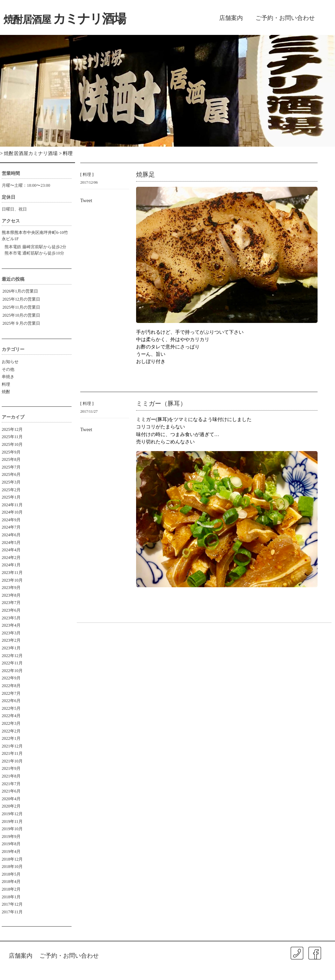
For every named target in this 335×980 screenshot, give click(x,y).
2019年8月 (11, 844)
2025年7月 (11, 467)
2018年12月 (12, 859)
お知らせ (10, 362)
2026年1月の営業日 (20, 291)
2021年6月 (11, 791)
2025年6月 (11, 474)
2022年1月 (11, 738)
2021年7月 (11, 784)
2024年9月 (11, 520)
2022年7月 (11, 693)
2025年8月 (11, 459)
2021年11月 (12, 753)
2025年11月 (12, 437)
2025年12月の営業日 (21, 299)
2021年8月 (11, 776)
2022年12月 (12, 656)
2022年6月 (11, 701)
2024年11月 (12, 505)
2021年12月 (12, 746)
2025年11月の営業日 (21, 307)
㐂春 (328, 966)
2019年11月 (12, 821)
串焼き (8, 377)
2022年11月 (12, 663)
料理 (6, 384)
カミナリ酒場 (65, 19)
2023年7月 (11, 603)
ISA (270, 971)
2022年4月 (11, 716)
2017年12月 (12, 904)
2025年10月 (12, 444)
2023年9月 (11, 588)
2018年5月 (11, 874)
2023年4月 (11, 625)
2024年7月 (11, 527)
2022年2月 (11, 731)
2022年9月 (11, 678)
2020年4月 (11, 799)
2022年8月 (11, 686)
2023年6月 (11, 610)
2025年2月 (11, 490)
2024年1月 (11, 565)
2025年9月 (11, 452)
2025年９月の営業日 (21, 323)
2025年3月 (11, 482)
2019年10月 (12, 829)
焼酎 (6, 392)
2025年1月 (11, 497)
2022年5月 (11, 708)
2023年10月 (12, 580)
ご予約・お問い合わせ (285, 18)
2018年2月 (11, 889)
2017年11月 (12, 912)
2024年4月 (11, 550)
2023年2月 (11, 640)
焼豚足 (146, 175)
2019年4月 (11, 852)
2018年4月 (11, 882)
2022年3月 (11, 723)
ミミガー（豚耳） (161, 404)
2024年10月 (12, 512)
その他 (8, 369)
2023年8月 (11, 595)
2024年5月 (11, 543)
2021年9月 (11, 768)
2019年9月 (11, 837)
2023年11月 (12, 573)
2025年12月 (12, 429)
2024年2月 (11, 558)
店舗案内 (231, 18)
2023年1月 (11, 648)
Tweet (86, 200)
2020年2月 (11, 806)
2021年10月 (12, 761)
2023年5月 (11, 618)
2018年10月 (12, 867)
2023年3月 (11, 633)
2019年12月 (12, 814)
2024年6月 (11, 535)
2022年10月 (12, 671)
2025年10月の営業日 (21, 315)
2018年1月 (11, 897)
